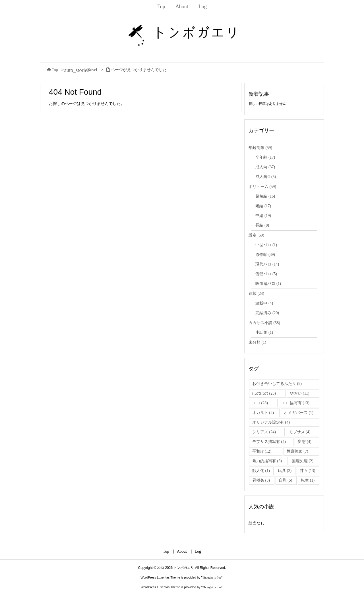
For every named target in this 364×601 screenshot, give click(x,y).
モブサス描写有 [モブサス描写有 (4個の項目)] (269, 442)
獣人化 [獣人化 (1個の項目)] (261, 471)
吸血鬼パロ (268, 284)
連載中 (264, 303)
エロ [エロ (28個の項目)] (260, 403)
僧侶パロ (266, 274)
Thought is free (212, 577)
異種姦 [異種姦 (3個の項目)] (261, 480)
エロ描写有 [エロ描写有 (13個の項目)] (296, 403)
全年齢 (265, 157)
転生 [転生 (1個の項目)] (308, 480)
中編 (263, 216)
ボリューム (262, 187)
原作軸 (265, 255)
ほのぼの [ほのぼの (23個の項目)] (264, 393)
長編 (262, 225)
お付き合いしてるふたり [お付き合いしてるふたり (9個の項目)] (277, 384)
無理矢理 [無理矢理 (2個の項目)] (303, 461)
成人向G (266, 177)
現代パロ (267, 264)
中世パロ (266, 245)
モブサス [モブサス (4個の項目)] (300, 432)
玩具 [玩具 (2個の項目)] (285, 471)
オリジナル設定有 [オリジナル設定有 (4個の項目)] (271, 422)
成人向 (265, 167)
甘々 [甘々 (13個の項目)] (308, 471)
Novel (92, 70)
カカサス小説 (264, 323)
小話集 (264, 332)
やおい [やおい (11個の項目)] (299, 393)
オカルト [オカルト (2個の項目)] (263, 413)
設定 (256, 235)
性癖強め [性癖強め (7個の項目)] (297, 451)
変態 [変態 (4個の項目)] (305, 442)
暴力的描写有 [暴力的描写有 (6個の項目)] (267, 461)
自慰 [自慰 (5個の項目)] (286, 480)
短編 (263, 206)
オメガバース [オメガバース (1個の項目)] (299, 413)
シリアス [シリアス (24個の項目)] (264, 432)
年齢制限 (260, 148)
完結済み (267, 313)
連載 (256, 294)
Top (55, 70)
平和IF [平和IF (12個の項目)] (262, 451)
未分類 (257, 342)
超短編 (265, 196)
